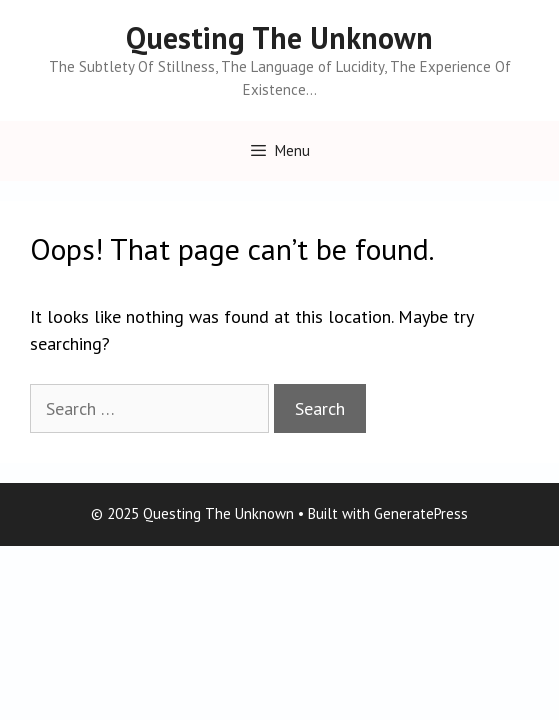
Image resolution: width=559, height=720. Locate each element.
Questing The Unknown (279, 37)
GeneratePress (421, 513)
